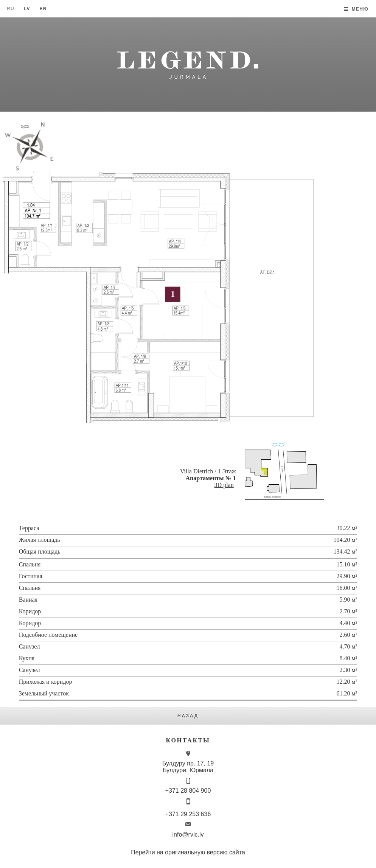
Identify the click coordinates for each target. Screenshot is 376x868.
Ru (11, 9)
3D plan (224, 485)
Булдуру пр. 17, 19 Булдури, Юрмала (188, 767)
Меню (360, 9)
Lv (27, 9)
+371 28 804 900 (188, 791)
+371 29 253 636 (188, 814)
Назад (188, 716)
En (43, 9)
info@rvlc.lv (188, 835)
